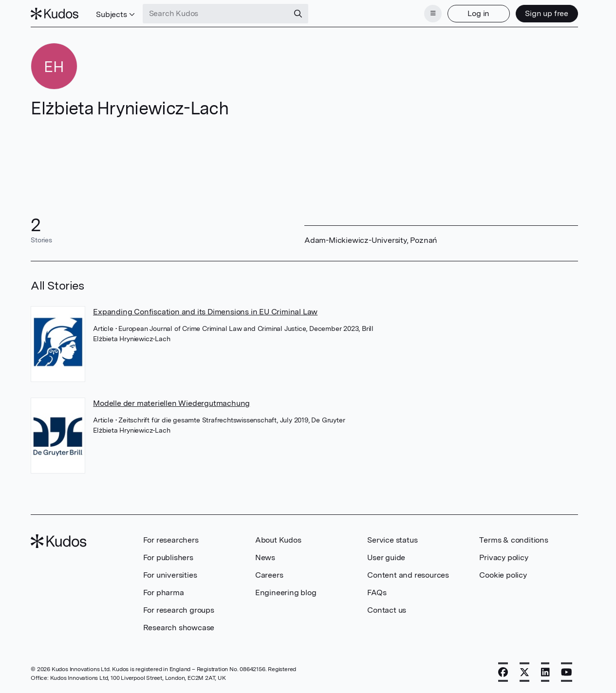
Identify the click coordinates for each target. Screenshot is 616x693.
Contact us (387, 610)
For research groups (179, 610)
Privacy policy (504, 557)
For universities (170, 575)
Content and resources (408, 575)
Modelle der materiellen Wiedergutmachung (171, 403)
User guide (386, 557)
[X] (524, 672)
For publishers (168, 557)
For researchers (171, 540)
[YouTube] (567, 672)
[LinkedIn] (545, 672)
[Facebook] (503, 672)
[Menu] (433, 14)
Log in (478, 13)
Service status (392, 540)
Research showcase (179, 628)
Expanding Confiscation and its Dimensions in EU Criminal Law (205, 312)
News (265, 557)
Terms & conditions (513, 540)
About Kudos (278, 540)
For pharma (164, 593)
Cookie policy (503, 575)
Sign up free (547, 13)
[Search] (298, 14)
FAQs (377, 593)
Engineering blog (286, 593)
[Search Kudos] (216, 14)
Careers (269, 575)
